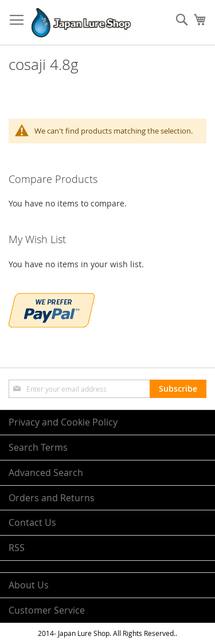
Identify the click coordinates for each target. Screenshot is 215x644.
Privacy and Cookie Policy (63, 422)
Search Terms (38, 447)
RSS (17, 548)
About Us (29, 585)
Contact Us (32, 522)
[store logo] (81, 23)
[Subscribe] (178, 389)
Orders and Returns (52, 498)
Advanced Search (46, 473)
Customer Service (47, 610)
